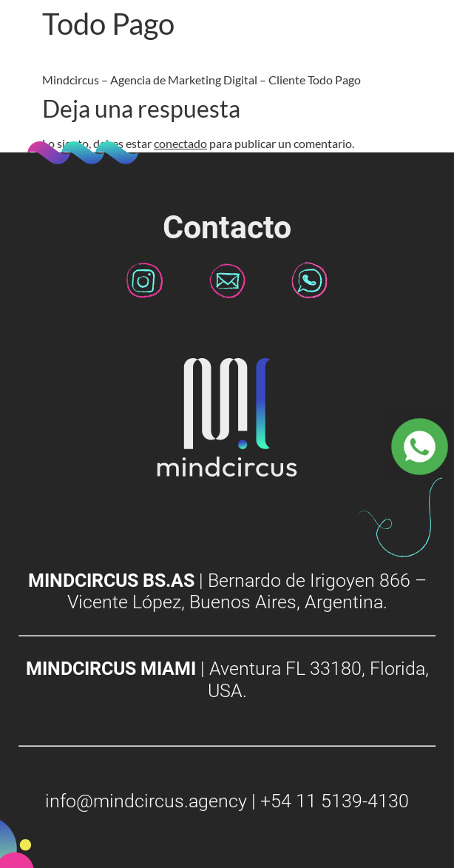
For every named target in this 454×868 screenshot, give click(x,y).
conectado (180, 143)
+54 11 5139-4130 (335, 801)
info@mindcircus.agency (146, 801)
